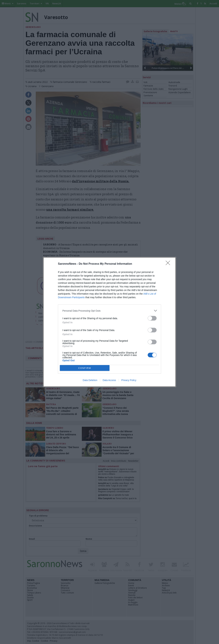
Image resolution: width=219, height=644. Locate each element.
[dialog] (109, 322)
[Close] (169, 264)
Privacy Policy (129, 380)
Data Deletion (90, 380)
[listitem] (109, 311)
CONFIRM (85, 368)
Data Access (109, 380)
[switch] (152, 318)
